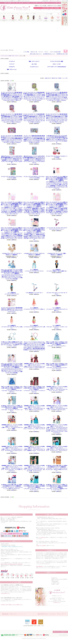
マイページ (53, 1)
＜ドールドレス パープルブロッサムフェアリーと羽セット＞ (57, 309)
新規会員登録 (46, 1)
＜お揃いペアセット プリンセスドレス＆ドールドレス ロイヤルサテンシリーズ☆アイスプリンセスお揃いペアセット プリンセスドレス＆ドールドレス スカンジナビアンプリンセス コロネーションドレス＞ (57, 429)
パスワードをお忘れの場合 (55, 52)
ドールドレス (12, 61)
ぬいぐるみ (34, 64)
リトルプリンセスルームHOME (6, 56)
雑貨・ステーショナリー (34, 61)
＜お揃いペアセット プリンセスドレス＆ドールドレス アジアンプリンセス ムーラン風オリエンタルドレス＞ (12, 468)
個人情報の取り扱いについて (49, 54)
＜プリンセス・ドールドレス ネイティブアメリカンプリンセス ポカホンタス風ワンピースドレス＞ (57, 468)
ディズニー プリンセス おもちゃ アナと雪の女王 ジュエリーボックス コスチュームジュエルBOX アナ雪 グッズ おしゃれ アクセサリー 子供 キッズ (12, 96)
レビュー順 (65, 78)
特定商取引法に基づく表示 (62, 54)
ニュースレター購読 (53, 3)
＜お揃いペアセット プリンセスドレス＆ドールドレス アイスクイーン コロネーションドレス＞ (34, 427)
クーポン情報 (26, 52)
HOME (5, 3)
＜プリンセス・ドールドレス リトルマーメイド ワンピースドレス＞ (35, 487)
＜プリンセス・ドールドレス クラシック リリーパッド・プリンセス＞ (57, 366)
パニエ (31, 14)
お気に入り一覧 (34, 52)
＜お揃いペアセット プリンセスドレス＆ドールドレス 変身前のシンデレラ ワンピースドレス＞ (34, 449)
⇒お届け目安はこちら (5, 593)
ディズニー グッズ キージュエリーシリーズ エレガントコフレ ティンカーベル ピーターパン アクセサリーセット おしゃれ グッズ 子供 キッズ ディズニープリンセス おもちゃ (34, 96)
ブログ (47, 3)
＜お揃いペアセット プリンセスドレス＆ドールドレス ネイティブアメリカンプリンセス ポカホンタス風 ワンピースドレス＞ (34, 468)
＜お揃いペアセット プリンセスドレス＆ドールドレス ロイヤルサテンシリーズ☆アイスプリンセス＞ (12, 449)
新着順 (60, 78)
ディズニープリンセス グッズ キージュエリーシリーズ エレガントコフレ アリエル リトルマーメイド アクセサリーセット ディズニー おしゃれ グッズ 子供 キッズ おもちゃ (57, 118)
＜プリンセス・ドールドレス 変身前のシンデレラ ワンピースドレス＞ (57, 487)
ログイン (46, 52)
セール (2, 14)
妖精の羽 (35, 14)
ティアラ (9, 14)
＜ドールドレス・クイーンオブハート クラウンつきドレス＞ (34, 389)
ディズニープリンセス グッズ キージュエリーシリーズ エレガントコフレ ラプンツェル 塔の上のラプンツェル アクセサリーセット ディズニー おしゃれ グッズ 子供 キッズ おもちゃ (12, 118)
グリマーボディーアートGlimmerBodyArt (57, 67)
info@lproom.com (57, 603)
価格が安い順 (48, 78)
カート (59, 1)
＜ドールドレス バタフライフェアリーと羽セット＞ (34, 309)
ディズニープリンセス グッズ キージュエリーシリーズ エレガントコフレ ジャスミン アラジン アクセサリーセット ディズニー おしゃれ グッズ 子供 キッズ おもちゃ (34, 118)
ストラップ (12, 64)
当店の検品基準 (39, 566)
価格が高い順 (54, 78)
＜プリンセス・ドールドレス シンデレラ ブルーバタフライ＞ (12, 389)
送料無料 (27, 14)
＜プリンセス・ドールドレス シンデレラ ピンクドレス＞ (57, 327)
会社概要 (10, 3)
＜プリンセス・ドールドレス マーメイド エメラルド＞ (12, 408)
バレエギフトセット (34, 67)
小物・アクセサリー (15, 56)
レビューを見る (42, 3)
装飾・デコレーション (12, 69)
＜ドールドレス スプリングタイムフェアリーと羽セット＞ (34, 327)
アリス (5, 14)
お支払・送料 (15, 3)
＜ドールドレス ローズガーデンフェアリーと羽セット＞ (12, 327)
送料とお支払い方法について (36, 54)
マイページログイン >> (64, 635)
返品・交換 (21, 3)
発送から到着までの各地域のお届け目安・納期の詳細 (12, 564)
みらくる (13, 14)
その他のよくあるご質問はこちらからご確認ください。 (12, 605)
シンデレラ (17, 14)
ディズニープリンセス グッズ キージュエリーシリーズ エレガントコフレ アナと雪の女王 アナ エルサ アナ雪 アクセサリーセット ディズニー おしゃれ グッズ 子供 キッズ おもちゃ (57, 96)
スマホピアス (12, 67)
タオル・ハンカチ (57, 64)
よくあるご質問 (34, 3)
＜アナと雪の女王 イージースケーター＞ (34, 293)
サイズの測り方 (27, 3)
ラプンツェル (22, 14)
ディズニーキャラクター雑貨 (57, 61)
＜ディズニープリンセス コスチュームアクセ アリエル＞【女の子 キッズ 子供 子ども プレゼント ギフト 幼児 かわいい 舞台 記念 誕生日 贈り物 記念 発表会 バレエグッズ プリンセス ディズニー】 (34, 346)
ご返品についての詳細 (41, 545)
